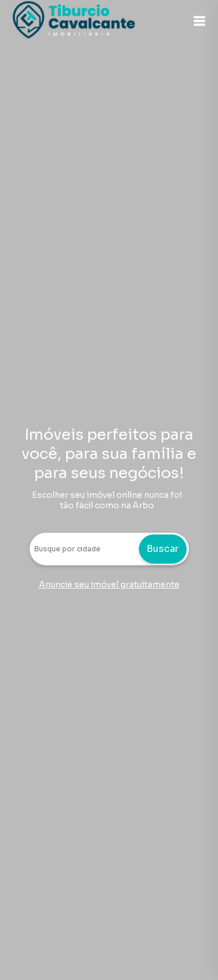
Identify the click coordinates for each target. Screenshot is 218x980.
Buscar (162, 549)
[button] (199, 21)
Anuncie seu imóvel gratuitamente (109, 585)
